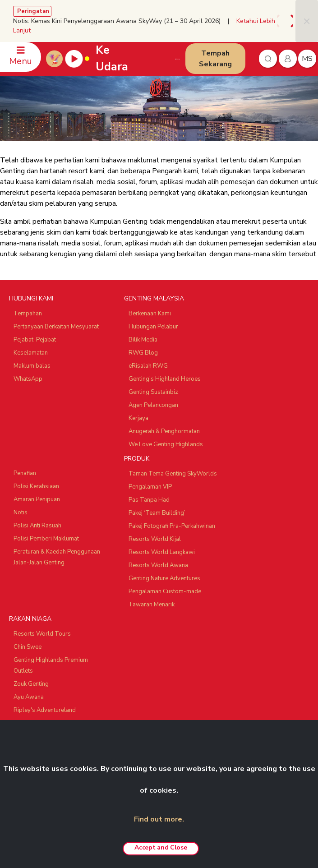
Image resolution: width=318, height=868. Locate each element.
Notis (21, 512)
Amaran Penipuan (37, 499)
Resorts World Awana (158, 565)
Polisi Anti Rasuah (37, 526)
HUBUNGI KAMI (31, 298)
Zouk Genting (31, 684)
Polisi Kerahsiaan (36, 486)
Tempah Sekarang (215, 59)
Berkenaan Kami (150, 314)
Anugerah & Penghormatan (164, 431)
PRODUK (137, 459)
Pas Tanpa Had (149, 500)
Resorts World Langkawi (162, 552)
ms (307, 59)
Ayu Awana (29, 697)
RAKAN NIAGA (30, 619)
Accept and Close (161, 847)
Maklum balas (32, 366)
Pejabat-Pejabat (35, 340)
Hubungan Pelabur (153, 327)
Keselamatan (31, 353)
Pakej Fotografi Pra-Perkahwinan (172, 526)
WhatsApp (28, 379)
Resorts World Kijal (155, 539)
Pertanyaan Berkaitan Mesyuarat (56, 327)
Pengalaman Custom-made (165, 591)
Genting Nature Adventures (164, 578)
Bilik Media (143, 340)
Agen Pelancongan (153, 405)
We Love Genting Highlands (166, 444)
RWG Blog (143, 353)
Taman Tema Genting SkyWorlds (173, 474)
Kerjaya (138, 418)
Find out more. (159, 819)
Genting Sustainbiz (153, 392)
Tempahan (28, 314)
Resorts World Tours (42, 634)
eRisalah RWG (148, 366)
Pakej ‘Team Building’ (157, 513)
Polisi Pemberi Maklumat (46, 539)
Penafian (25, 473)
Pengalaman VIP (150, 487)
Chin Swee (28, 647)
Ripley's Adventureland (45, 710)
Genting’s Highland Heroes (165, 379)
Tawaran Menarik (152, 605)
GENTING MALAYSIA (154, 298)
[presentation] (280, 21)
